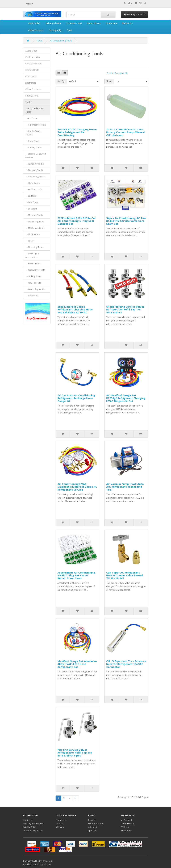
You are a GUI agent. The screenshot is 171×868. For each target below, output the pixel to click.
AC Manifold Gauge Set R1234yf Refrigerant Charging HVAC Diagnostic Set (126, 398)
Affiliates (92, 827)
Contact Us (61, 820)
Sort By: (61, 81)
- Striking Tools (33, 276)
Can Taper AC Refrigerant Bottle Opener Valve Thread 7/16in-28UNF (125, 575)
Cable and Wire (53, 23)
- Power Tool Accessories (32, 255)
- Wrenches (32, 296)
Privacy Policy (30, 827)
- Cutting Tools (33, 147)
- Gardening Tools (35, 177)
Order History (128, 824)
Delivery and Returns (33, 824)
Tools (69, 30)
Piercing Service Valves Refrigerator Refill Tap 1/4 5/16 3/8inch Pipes (75, 753)
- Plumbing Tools (34, 247)
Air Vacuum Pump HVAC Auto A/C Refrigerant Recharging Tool (125, 487)
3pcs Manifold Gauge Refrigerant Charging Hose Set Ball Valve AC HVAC (75, 309)
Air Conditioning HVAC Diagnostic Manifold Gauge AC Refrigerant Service (77, 487)
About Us (28, 820)
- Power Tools (33, 264)
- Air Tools (31, 118)
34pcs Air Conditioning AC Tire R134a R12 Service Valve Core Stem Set (126, 221)
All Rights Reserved (43, 861)
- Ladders (31, 196)
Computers (111, 23)
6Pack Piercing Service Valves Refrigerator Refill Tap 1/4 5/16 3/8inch (125, 309)
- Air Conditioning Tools (35, 110)
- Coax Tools (32, 141)
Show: (109, 81)
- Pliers (29, 241)
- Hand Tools (32, 183)
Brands (92, 820)
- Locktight (31, 209)
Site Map (60, 827)
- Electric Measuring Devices (36, 156)
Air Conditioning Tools (61, 41)
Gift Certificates (96, 824)
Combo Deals (94, 23)
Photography (55, 30)
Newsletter (126, 830)
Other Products (36, 30)
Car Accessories (74, 23)
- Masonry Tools (34, 215)
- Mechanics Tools (35, 228)
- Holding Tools (34, 189)
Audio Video (34, 23)
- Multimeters (33, 234)
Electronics (127, 23)
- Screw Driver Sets (35, 270)
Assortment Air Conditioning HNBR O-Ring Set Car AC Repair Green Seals (76, 575)
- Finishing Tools (34, 170)
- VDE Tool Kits (33, 283)
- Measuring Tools (35, 222)
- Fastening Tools (34, 164)
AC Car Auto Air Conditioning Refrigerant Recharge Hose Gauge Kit (76, 398)
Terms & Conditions (33, 830)
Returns (59, 824)
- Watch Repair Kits (35, 289)
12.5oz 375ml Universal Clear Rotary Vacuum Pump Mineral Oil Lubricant (125, 132)
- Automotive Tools (36, 125)
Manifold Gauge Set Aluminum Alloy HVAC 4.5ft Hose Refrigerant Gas (77, 664)
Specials (92, 830)
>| (76, 798)
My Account (126, 820)
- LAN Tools (32, 202)
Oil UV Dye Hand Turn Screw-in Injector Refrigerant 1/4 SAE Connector (126, 664)
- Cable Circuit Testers (33, 133)
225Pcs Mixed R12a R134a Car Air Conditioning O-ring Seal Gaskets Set (77, 221)
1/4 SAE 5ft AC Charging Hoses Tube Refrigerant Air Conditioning (77, 132)
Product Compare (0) (117, 73)
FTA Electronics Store (33, 864)
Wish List (125, 827)
